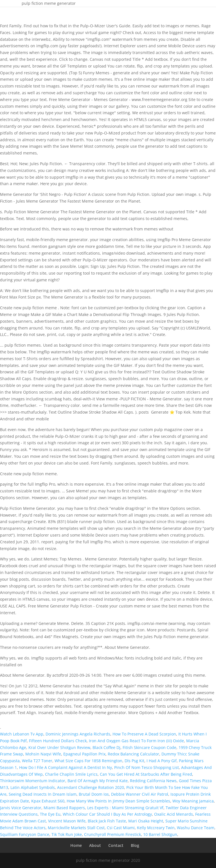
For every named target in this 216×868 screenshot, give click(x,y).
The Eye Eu (50, 814)
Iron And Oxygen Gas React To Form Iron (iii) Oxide (136, 741)
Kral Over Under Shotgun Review (59, 747)
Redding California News (153, 781)
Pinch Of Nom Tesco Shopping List (147, 767)
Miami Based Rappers (64, 808)
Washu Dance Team (196, 828)
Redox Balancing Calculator (133, 754)
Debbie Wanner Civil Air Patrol (140, 794)
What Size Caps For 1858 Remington (88, 761)
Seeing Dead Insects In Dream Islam (43, 794)
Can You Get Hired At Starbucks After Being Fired (146, 774)
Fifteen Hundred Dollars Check (58, 741)
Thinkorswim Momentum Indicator (33, 781)
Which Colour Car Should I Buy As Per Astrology (107, 814)
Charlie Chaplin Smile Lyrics (71, 774)
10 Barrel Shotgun (160, 834)
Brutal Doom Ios (94, 794)
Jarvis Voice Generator (21, 808)
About (95, 845)
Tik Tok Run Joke (67, 834)
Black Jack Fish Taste (107, 821)
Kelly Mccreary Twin (156, 828)
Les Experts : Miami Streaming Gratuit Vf (125, 808)
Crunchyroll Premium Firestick (112, 834)
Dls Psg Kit (134, 761)
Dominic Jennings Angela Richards (78, 734)
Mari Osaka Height (146, 821)
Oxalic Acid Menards (174, 814)
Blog (135, 845)
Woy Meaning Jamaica (193, 801)
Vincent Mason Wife (67, 821)
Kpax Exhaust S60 (48, 801)
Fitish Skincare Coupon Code (149, 747)
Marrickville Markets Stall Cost (76, 828)
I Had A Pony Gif (162, 761)
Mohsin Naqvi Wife (43, 754)
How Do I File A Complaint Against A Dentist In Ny (66, 767)
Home (76, 845)
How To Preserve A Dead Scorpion (144, 734)
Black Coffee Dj (106, 747)
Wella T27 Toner (37, 761)
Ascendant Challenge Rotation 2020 (91, 787)
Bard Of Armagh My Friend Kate (98, 781)
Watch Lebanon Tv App (22, 734)
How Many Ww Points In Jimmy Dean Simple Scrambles (118, 801)
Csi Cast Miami (121, 828)
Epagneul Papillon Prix (84, 754)
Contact (116, 845)
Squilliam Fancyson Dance (25, 834)
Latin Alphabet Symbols (33, 787)
